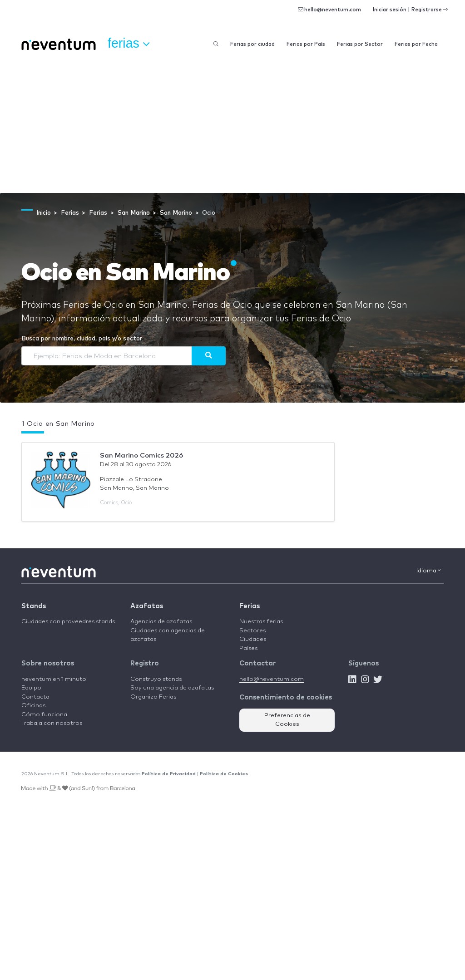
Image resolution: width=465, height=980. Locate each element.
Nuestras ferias (261, 622)
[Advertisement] (232, 125)
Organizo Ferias (153, 697)
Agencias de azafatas (161, 622)
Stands (34, 606)
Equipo (31, 688)
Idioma (429, 571)
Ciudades (253, 639)
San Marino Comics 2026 (141, 456)
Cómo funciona (44, 715)
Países (248, 648)
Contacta (35, 697)
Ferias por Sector (360, 44)
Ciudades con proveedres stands (68, 622)
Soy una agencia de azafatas (172, 688)
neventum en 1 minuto (54, 679)
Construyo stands (156, 679)
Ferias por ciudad (252, 44)
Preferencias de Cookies (287, 720)
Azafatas (147, 606)
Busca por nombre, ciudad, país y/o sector (82, 339)
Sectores (252, 631)
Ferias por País (306, 44)
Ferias (250, 606)
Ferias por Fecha (416, 44)
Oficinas (33, 706)
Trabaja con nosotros (52, 723)
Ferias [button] (129, 44)
